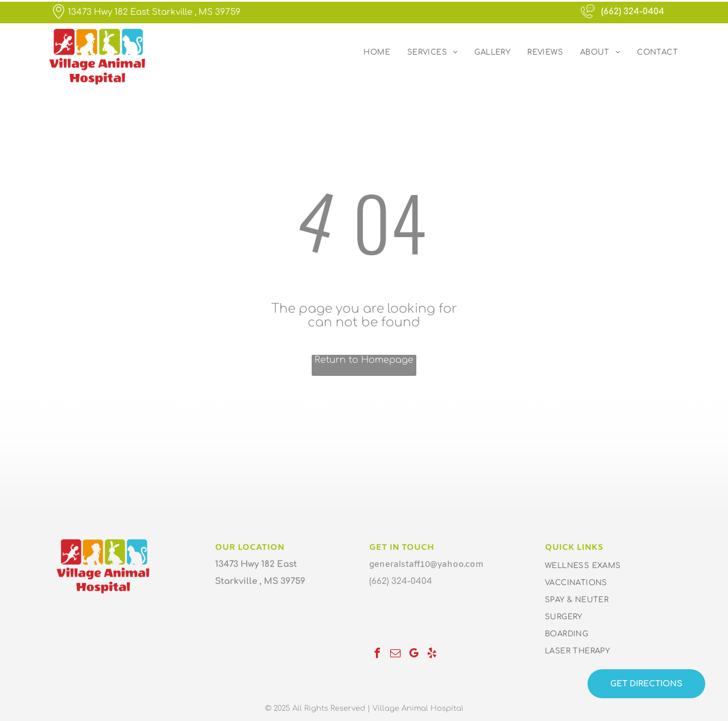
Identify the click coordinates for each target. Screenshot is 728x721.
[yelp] (432, 655)
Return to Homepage (364, 360)
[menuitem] (377, 52)
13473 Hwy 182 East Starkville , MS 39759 (154, 12)
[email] (395, 655)
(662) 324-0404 (633, 12)
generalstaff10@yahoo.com (426, 565)
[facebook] (377, 655)
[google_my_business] (413, 655)
